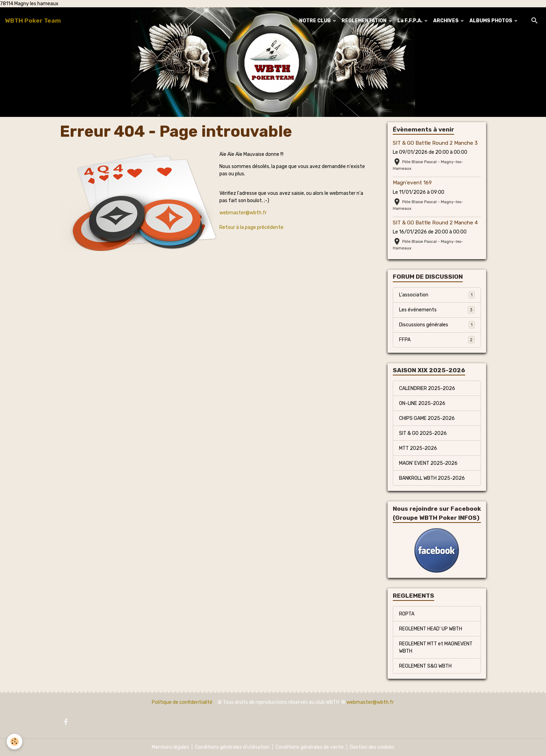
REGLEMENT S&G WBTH (425, 666)
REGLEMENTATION (365, 21)
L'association (437, 295)
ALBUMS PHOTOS (491, 21)
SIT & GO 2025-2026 (423, 433)
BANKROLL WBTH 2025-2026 (432, 478)
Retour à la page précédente (251, 227)
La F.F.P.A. (410, 21)
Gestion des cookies (372, 747)
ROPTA (407, 614)
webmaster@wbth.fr (243, 213)
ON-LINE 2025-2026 (422, 403)
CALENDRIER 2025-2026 (427, 388)
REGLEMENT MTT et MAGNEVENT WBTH (436, 647)
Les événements (437, 310)
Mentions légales (170, 747)
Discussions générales (437, 325)
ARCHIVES (446, 21)
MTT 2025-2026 (418, 448)
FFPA (437, 340)
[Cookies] (15, 742)
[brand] (33, 21)
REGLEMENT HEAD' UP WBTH (431, 629)
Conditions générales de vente (310, 747)
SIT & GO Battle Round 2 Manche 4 (435, 223)
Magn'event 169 (412, 183)
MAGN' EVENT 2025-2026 (428, 463)
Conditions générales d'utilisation (232, 747)
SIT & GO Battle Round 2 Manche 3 (435, 143)
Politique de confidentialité (182, 702)
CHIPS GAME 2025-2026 (427, 418)
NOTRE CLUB (315, 21)
